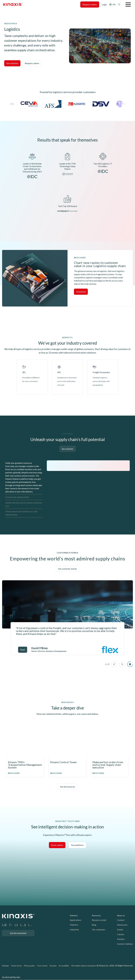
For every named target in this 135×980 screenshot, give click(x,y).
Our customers (99, 929)
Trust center (42, 966)
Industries (74, 929)
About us (121, 915)
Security (53, 966)
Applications (76, 920)
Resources (96, 915)
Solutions (74, 915)
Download (81, 292)
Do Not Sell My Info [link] (11, 977)
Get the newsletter (18, 933)
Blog (94, 925)
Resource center (99, 920)
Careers (121, 934)
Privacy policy (29, 966)
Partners (121, 939)
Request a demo (90, 4)
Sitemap (5, 966)
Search (119, 5)
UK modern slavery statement (84, 966)
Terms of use (16, 966)
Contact (121, 920)
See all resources (68, 787)
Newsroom (122, 925)
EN (114, 4)
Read (23, 650)
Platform (74, 925)
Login (104, 4)
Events (120, 929)
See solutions (12, 63)
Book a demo (57, 845)
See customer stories (67, 569)
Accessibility (64, 966)
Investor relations (125, 944)
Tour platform (77, 845)
